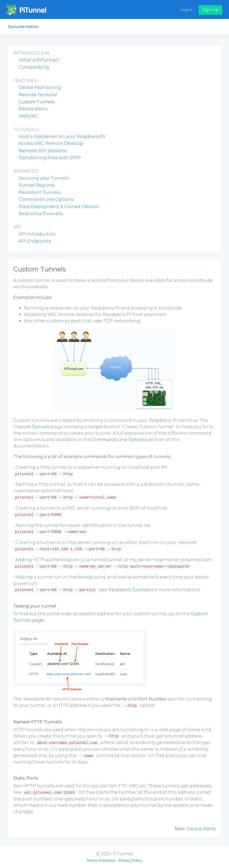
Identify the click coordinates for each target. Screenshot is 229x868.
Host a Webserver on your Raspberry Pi (62, 136)
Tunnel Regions (36, 185)
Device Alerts (33, 109)
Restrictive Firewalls (41, 214)
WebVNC (29, 116)
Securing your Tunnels (44, 178)
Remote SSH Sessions (43, 151)
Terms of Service (101, 860)
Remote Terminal (38, 95)
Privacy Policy (130, 860)
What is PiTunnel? (39, 60)
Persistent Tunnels (40, 192)
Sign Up (210, 10)
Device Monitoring (40, 87)
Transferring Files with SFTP (50, 158)
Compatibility (34, 67)
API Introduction (37, 234)
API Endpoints (35, 241)
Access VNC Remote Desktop (51, 143)
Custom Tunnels (32, 427)
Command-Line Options (46, 199)
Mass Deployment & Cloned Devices (59, 207)
